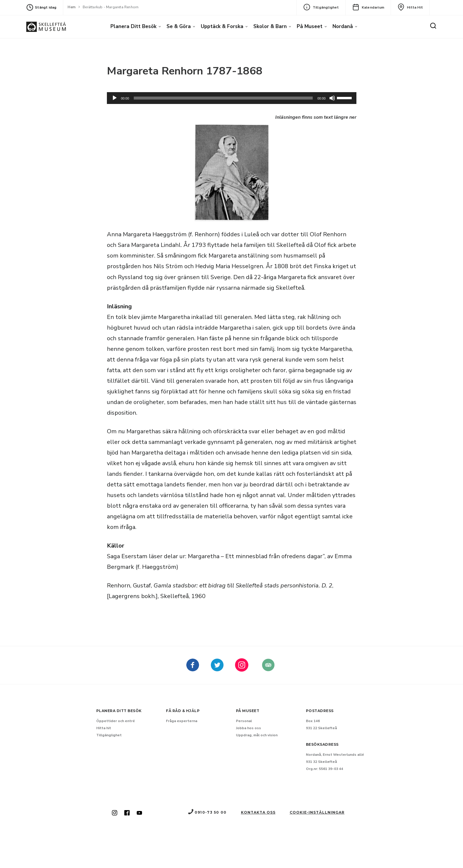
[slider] (223, 98)
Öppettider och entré (116, 721)
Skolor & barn (270, 26)
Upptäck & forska (222, 26)
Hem (72, 7)
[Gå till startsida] (46, 27)
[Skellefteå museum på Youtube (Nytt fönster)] (139, 813)
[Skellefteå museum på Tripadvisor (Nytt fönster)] (268, 669)
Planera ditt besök (133, 26)
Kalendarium (368, 7)
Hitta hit (410, 7)
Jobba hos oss (248, 728)
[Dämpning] (332, 98)
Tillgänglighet (321, 7)
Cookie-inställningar (317, 812)
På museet (310, 26)
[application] (232, 98)
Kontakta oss (258, 812)
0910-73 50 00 (207, 812)
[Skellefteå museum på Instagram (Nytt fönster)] (115, 813)
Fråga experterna (182, 721)
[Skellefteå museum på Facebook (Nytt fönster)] (193, 669)
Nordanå (343, 26)
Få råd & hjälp (183, 711)
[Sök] (433, 26)
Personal (244, 721)
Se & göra (179, 26)
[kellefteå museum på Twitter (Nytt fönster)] (217, 669)
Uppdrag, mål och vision (257, 735)
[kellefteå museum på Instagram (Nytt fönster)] (242, 669)
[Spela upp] (115, 98)
